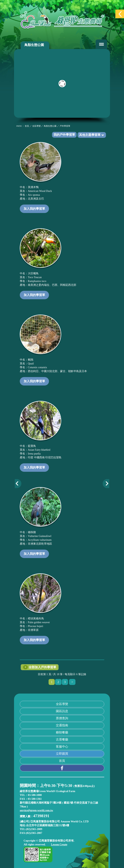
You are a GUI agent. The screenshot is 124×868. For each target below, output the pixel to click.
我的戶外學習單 (64, 135)
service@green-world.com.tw (36, 810)
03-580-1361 (35, 799)
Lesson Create (59, 845)
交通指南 (62, 725)
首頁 (62, 761)
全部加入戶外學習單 (40, 667)
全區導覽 (62, 704)
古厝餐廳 (62, 739)
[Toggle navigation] (101, 44)
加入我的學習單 (34, 209)
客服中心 (62, 747)
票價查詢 (62, 718)
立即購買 (62, 754)
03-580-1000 (35, 795)
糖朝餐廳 (62, 732)
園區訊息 (62, 711)
